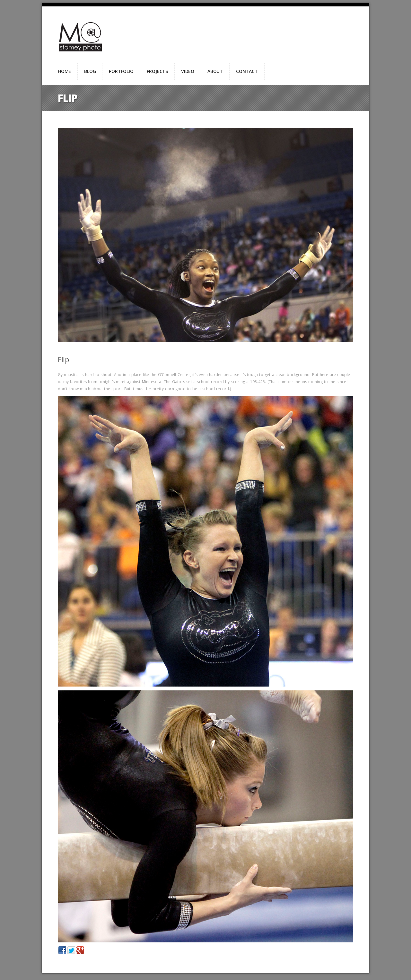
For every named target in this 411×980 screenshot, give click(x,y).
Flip (63, 359)
